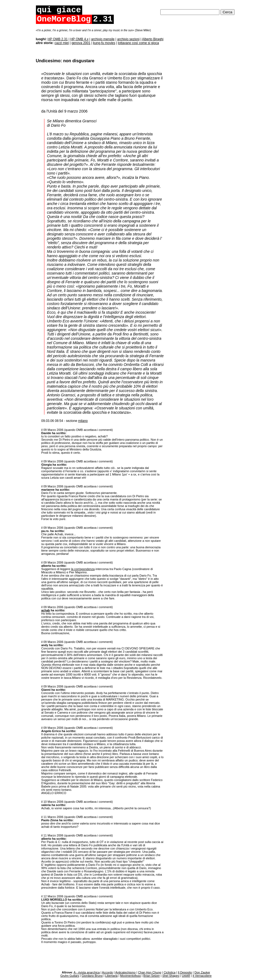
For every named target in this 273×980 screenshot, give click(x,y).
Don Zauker (202, 972)
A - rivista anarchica (87, 972)
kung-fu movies (104, 43)
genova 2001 (81, 43)
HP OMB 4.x (79, 39)
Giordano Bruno (92, 976)
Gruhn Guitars (70, 976)
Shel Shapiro (171, 976)
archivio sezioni (128, 39)
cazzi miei (62, 43)
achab (46, 610)
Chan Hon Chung (150, 972)
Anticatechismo (126, 972)
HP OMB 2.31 (58, 39)
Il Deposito (185, 972)
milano (83, 421)
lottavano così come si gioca (138, 43)
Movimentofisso (130, 976)
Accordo (108, 972)
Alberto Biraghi (153, 39)
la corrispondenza (83, 569)
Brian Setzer (152, 976)
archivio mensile (103, 39)
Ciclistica (169, 972)
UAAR (186, 976)
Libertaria (111, 976)
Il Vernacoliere (202, 976)
